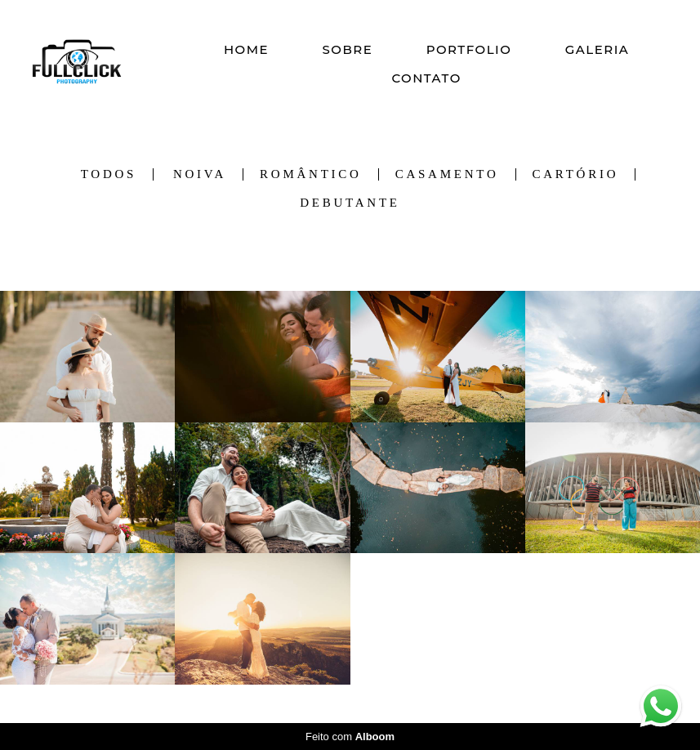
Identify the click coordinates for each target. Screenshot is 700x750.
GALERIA (597, 49)
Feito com (350, 737)
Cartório (576, 174)
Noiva (200, 174)
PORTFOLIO (469, 49)
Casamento (447, 174)
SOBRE (347, 49)
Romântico (311, 174)
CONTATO (426, 78)
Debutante (350, 203)
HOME (246, 49)
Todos (109, 174)
